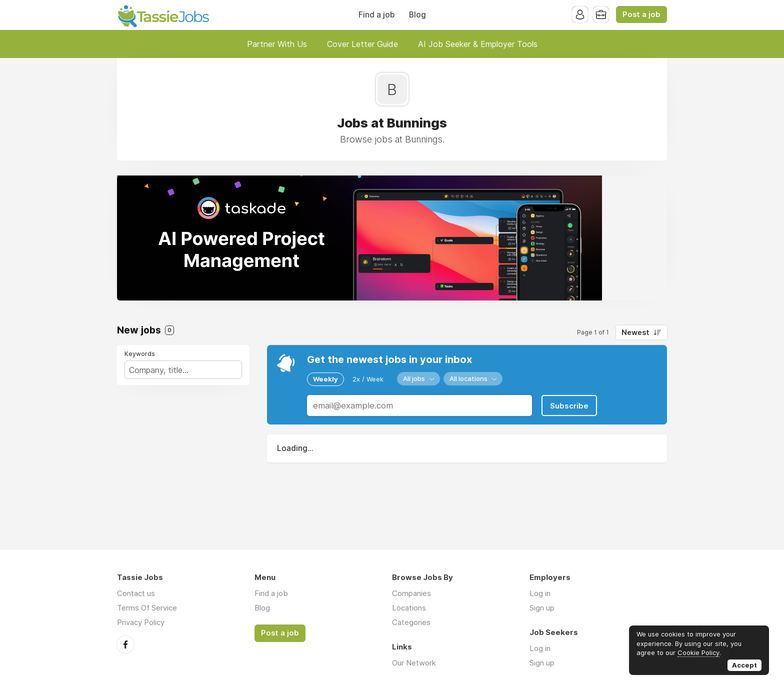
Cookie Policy (698, 652)
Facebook (125, 644)
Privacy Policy (141, 622)
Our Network (414, 663)
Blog (417, 15)
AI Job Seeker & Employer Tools (478, 44)
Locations (409, 608)
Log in (540, 593)
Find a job (376, 15)
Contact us (136, 593)
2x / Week (368, 379)
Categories (411, 622)
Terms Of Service (147, 608)
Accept (744, 665)
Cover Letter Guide (362, 44)
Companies (411, 593)
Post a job (641, 14)
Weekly (325, 379)
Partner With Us (277, 44)
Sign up (542, 608)
